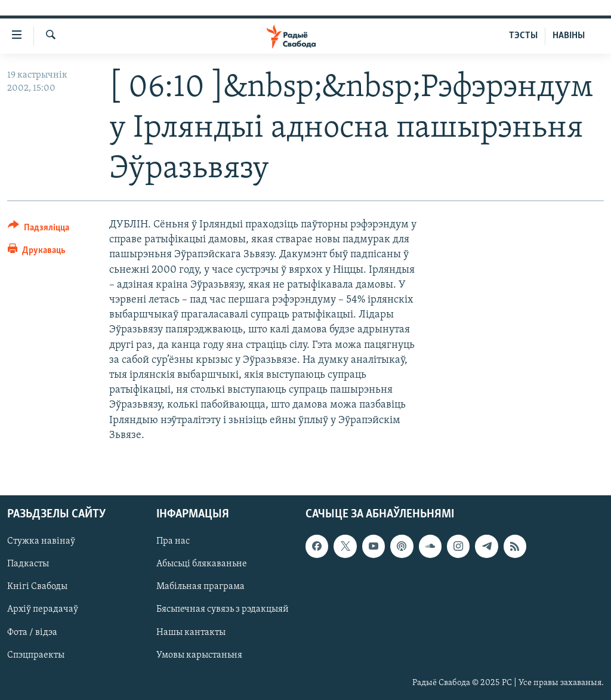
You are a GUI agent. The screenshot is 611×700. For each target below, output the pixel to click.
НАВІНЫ (569, 36)
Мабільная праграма (200, 587)
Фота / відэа (32, 632)
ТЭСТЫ (523, 36)
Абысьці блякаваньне (202, 564)
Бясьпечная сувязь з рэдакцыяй (223, 609)
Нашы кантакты (191, 632)
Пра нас (173, 541)
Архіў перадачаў (43, 609)
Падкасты (28, 564)
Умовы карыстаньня (199, 655)
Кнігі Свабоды (37, 587)
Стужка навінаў (41, 541)
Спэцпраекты (36, 655)
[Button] (38, 229)
